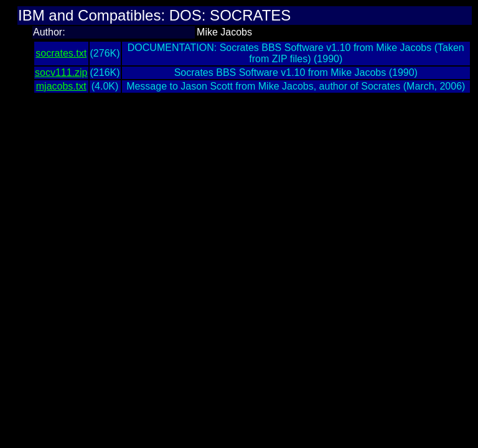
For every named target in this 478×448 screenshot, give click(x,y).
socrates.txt (61, 53)
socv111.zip (61, 72)
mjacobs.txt (61, 86)
